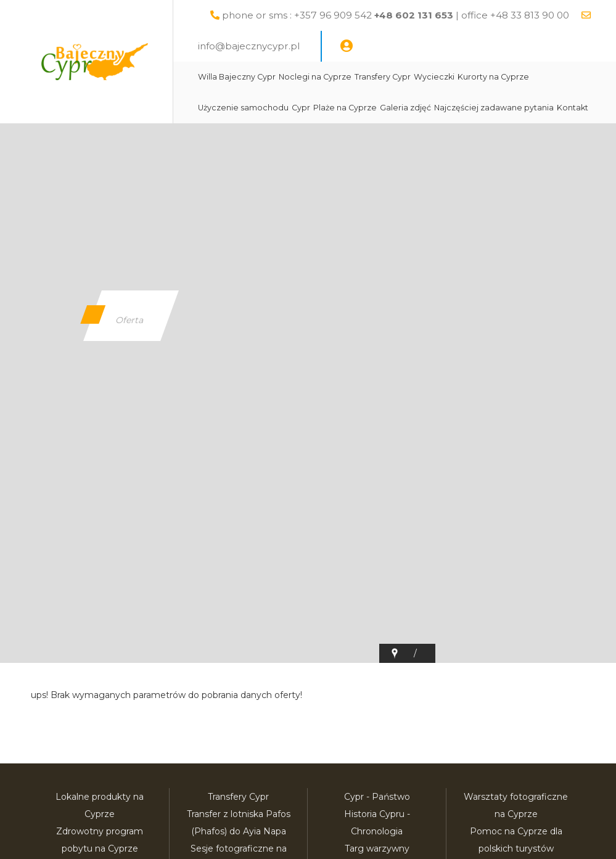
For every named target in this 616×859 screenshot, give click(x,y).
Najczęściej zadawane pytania (494, 108)
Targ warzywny (377, 849)
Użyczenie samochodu (243, 108)
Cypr (301, 108)
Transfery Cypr (383, 77)
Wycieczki (434, 77)
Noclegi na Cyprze (315, 77)
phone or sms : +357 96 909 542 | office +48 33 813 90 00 (396, 15)
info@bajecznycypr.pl (249, 46)
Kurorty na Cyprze (493, 77)
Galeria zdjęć (405, 108)
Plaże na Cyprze (345, 108)
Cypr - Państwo (377, 797)
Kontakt (573, 108)
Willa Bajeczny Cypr (237, 77)
